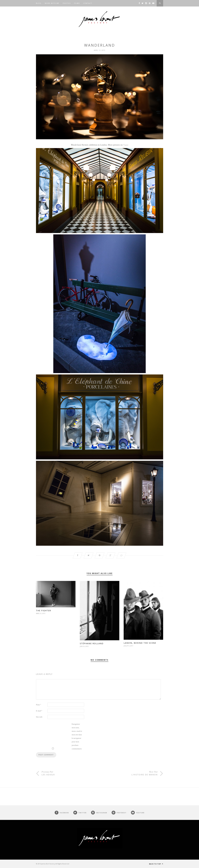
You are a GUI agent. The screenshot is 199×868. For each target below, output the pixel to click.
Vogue (126, 145)
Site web (39, 717)
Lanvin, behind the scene (140, 643)
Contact (88, 3)
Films (77, 3)
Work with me (52, 3)
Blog (39, 3)
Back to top (156, 864)
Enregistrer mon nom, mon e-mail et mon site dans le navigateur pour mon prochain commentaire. (77, 736)
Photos (67, 3)
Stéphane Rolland (92, 643)
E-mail (39, 711)
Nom (38, 705)
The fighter (43, 611)
